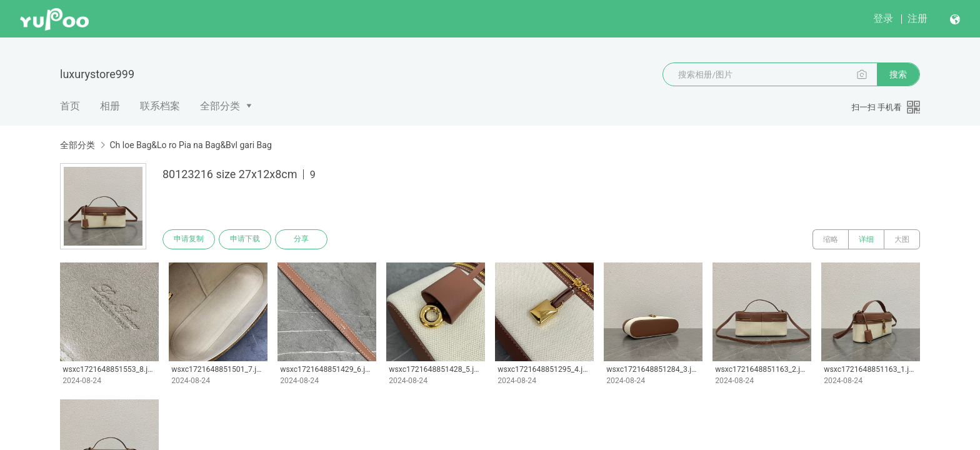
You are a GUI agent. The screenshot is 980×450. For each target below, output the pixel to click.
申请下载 (245, 239)
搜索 (898, 74)
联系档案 (160, 106)
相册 (110, 106)
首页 (70, 106)
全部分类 (220, 106)
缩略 (831, 239)
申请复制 (189, 239)
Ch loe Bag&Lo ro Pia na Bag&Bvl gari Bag (190, 145)
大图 (902, 239)
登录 (883, 18)
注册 (917, 18)
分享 (301, 239)
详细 (866, 239)
